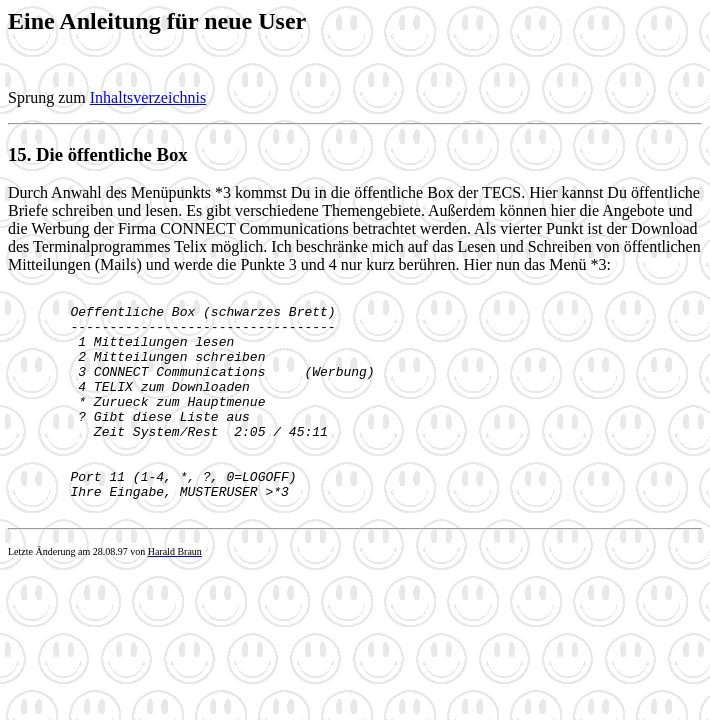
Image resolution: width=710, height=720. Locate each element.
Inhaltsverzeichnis (148, 97)
